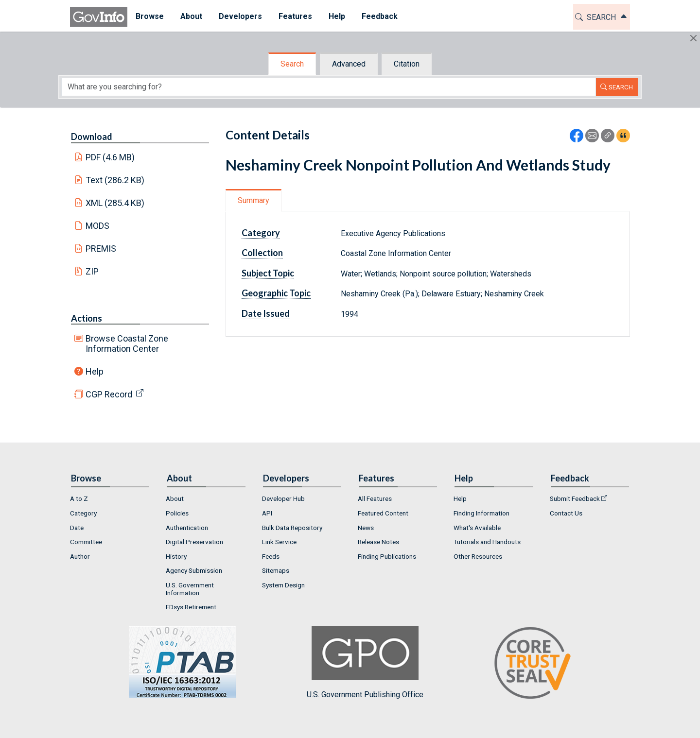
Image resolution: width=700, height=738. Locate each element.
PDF (110, 157)
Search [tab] (292, 64)
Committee (86, 542)
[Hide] (693, 38)
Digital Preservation (194, 542)
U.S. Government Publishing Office (365, 662)
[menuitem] (150, 17)
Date (77, 528)
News (366, 528)
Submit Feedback (575, 498)
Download (92, 137)
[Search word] (329, 87)
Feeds (271, 556)
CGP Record (109, 394)
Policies (177, 513)
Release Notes (378, 542)
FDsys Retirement (191, 607)
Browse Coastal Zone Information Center (127, 343)
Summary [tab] (254, 200)
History (176, 556)
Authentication (187, 528)
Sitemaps (276, 570)
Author (80, 556)
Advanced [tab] (349, 64)
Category (261, 233)
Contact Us (566, 513)
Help (95, 371)
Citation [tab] (407, 64)
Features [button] (295, 16)
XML (115, 203)
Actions (87, 318)
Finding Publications (387, 556)
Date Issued (266, 313)
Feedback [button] (380, 16)
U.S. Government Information (190, 589)
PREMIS (101, 249)
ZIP (92, 271)
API (267, 513)
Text (115, 180)
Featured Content (383, 513)
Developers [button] (240, 16)
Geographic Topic (276, 293)
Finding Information (481, 513)
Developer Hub (283, 498)
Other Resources (478, 556)
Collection (262, 253)
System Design (283, 585)
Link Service (279, 542)
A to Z (79, 498)
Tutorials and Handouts (487, 542)
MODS (97, 226)
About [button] (191, 16)
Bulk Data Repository (292, 528)
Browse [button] (150, 16)
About (175, 498)
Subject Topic (268, 273)
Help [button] (337, 16)
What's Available (477, 528)
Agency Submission (194, 570)
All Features (375, 498)
